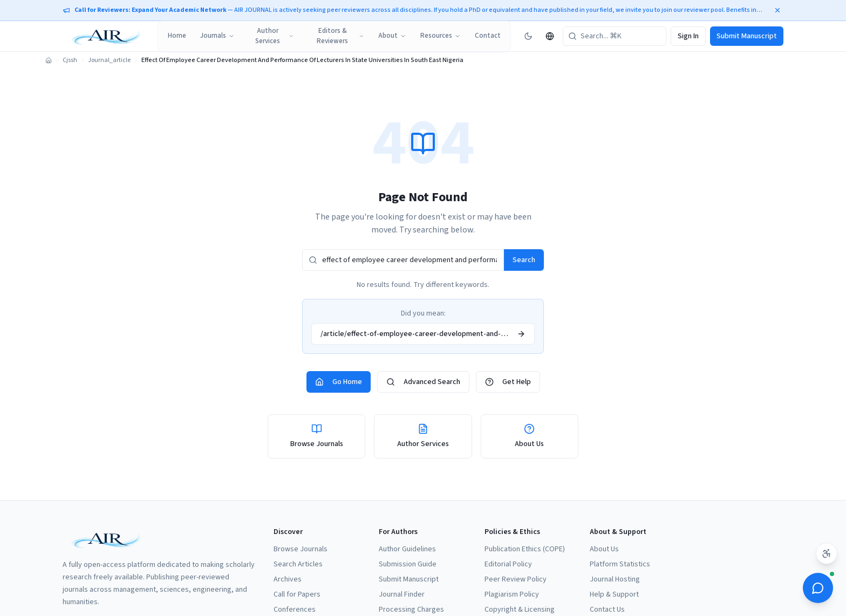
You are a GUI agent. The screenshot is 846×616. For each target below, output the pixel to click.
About (392, 36)
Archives (288, 579)
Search (524, 260)
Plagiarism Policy (512, 594)
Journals (217, 36)
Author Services (275, 36)
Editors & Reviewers (340, 36)
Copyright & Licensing (520, 610)
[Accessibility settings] (827, 553)
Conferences (295, 610)
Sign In (688, 36)
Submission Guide (408, 564)
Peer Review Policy (516, 579)
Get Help (508, 382)
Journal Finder (402, 594)
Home (177, 36)
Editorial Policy (508, 564)
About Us (604, 549)
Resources (441, 36)
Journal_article (109, 60)
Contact (488, 36)
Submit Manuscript (747, 36)
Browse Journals (301, 549)
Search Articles (298, 564)
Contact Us (607, 610)
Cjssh (70, 60)
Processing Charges (411, 610)
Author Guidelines (407, 549)
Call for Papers (297, 594)
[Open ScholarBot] (818, 588)
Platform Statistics (620, 564)
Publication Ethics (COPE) (525, 549)
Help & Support (614, 594)
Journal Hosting (615, 579)
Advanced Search (423, 382)
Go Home (339, 382)
